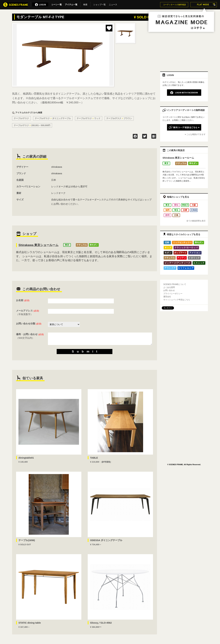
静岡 (167, 215)
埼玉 (176, 210)
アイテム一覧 (71, 4)
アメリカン (195, 253)
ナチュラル (82, 245)
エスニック (199, 263)
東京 (67, 245)
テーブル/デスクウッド (89, 118)
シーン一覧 (57, 4)
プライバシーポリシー (173, 294)
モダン (168, 253)
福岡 (167, 210)
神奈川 (185, 205)
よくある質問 (169, 287)
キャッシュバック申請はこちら (177, 300)
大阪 (194, 205)
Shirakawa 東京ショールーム (38, 245)
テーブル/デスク (21, 118)
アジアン (182, 258)
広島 (176, 215)
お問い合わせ (169, 290)
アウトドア (170, 268)
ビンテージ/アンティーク (177, 263)
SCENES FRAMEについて (175, 284)
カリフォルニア (186, 268)
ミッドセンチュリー (182, 242)
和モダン (94, 245)
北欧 (167, 242)
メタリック (194, 258)
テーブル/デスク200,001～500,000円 (32, 125)
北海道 (194, 210)
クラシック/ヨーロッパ (186, 248)
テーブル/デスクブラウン (119, 118)
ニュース (113, 4)
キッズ (168, 248)
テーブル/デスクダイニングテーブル (53, 118)
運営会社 (167, 297)
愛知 (176, 205)
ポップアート (180, 253)
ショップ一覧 (99, 4)
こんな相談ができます (196, 134)
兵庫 (185, 210)
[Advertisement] (184, 46)
